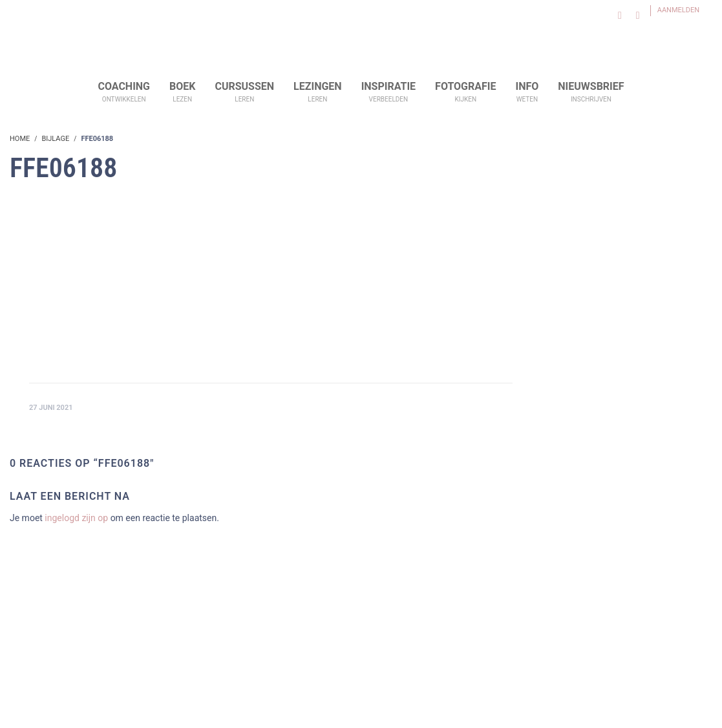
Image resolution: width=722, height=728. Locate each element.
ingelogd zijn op (76, 518)
